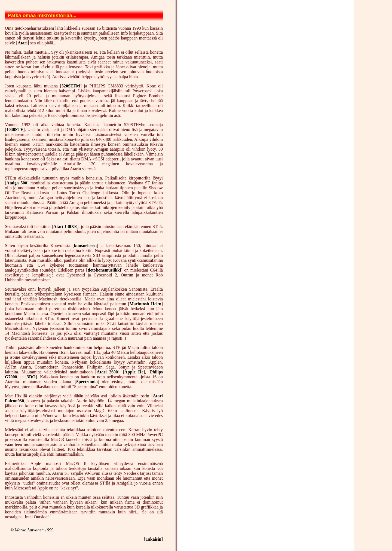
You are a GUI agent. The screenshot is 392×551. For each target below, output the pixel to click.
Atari (23, 43)
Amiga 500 (17, 183)
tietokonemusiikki (104, 270)
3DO (31, 377)
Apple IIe (134, 372)
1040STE (15, 130)
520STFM (71, 86)
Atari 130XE (65, 226)
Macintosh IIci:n (146, 304)
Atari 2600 (107, 372)
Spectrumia (87, 382)
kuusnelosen (85, 246)
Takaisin (154, 539)
